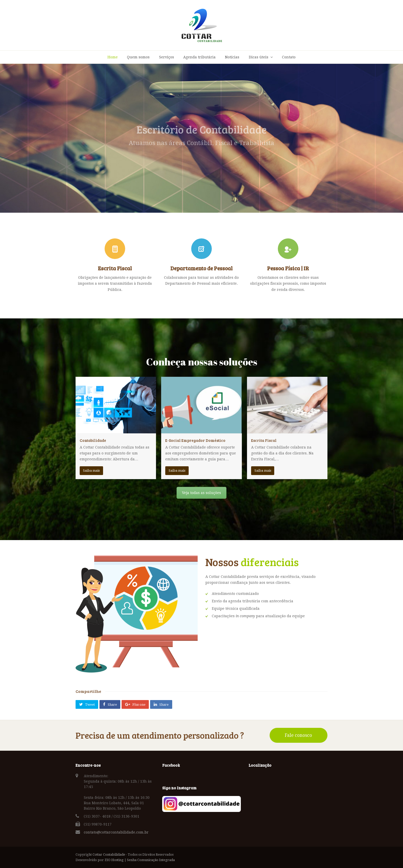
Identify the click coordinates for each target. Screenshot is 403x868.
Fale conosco (298, 735)
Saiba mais (91, 471)
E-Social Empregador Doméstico (195, 440)
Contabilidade (93, 440)
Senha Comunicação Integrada (151, 860)
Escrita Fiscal (264, 440)
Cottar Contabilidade (109, 854)
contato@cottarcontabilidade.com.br (116, 832)
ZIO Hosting (114, 860)
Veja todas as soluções (201, 493)
